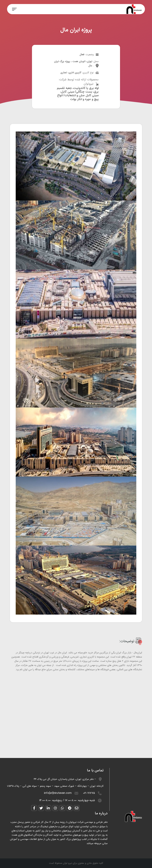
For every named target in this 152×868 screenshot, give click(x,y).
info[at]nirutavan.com (58, 793)
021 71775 (89, 793)
